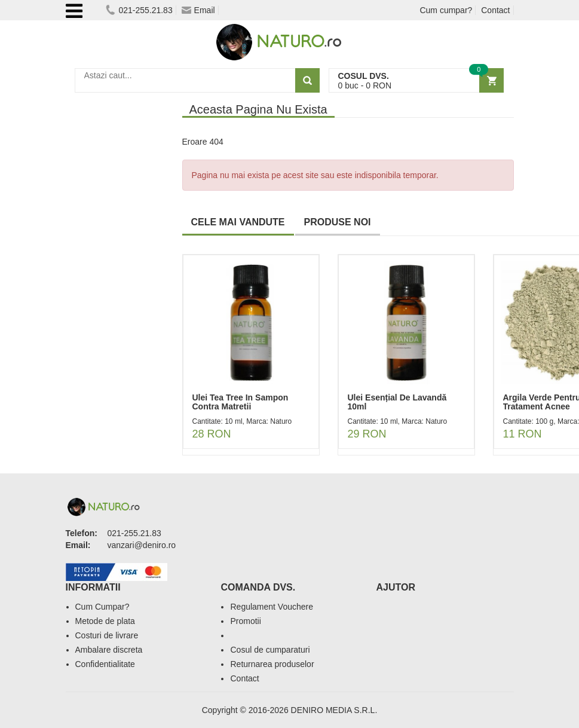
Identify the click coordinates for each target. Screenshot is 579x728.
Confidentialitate (105, 664)
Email (198, 10)
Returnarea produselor (272, 664)
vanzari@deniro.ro (142, 545)
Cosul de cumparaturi (270, 650)
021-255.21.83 (139, 10)
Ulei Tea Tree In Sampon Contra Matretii (241, 402)
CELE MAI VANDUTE (238, 222)
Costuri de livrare (107, 635)
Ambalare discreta (109, 650)
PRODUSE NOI (338, 222)
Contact (495, 10)
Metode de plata (105, 621)
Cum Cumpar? (102, 607)
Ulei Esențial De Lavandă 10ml (397, 402)
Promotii (245, 621)
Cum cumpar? (446, 10)
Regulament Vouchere (272, 607)
